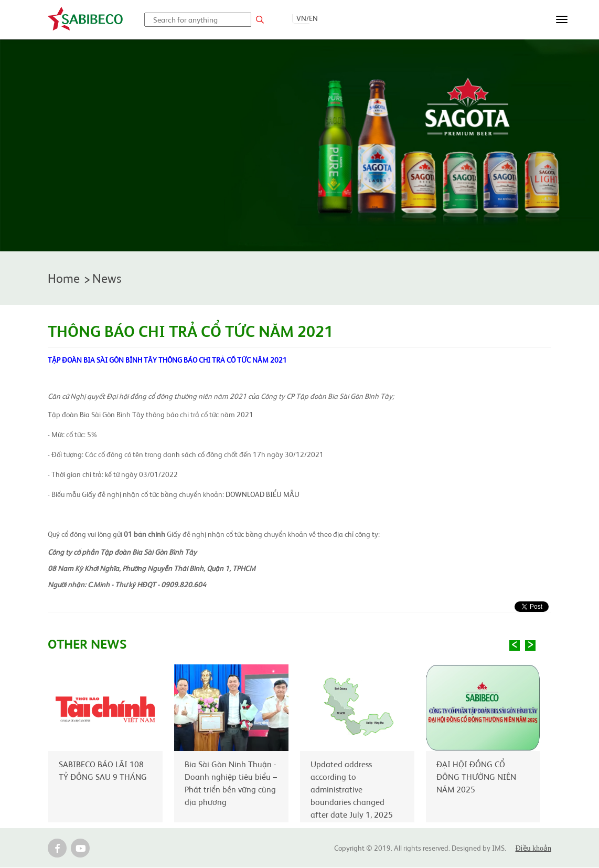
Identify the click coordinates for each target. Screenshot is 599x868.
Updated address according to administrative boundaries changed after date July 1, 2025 (352, 789)
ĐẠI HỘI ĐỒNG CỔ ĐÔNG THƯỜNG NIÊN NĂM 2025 (476, 777)
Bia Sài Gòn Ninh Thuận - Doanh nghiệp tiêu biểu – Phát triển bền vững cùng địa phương (231, 783)
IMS (498, 848)
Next (530, 646)
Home (64, 278)
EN (313, 18)
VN (301, 18)
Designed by (472, 848)
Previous (515, 646)
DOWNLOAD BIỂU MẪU (263, 495)
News (108, 278)
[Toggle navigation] (562, 19)
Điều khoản (534, 849)
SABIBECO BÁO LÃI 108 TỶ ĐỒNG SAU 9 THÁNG (103, 770)
